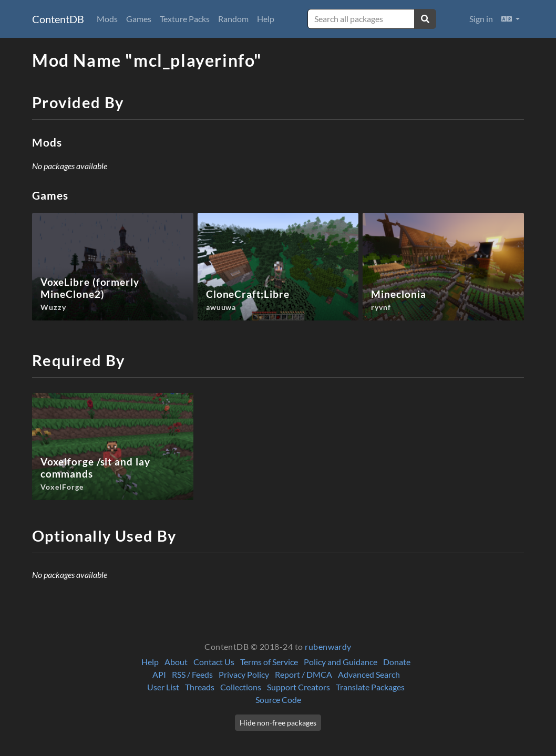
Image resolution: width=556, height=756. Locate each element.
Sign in (481, 19)
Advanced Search (369, 674)
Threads (200, 687)
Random (233, 19)
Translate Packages (370, 687)
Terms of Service (269, 662)
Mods (107, 19)
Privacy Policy (244, 674)
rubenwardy (328, 646)
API (159, 674)
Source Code (278, 700)
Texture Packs (185, 19)
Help (266, 19)
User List (163, 687)
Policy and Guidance (341, 662)
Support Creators (298, 687)
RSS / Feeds (192, 674)
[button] (511, 19)
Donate (397, 662)
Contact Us (214, 662)
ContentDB (58, 19)
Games (139, 19)
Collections (241, 687)
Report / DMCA (303, 674)
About (176, 662)
